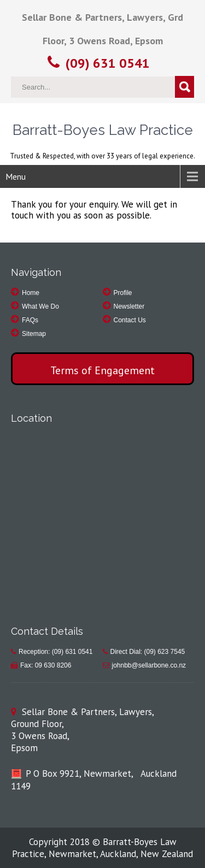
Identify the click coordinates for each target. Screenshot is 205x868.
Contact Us (130, 320)
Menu (16, 176)
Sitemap (34, 334)
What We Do (40, 306)
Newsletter (129, 306)
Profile (123, 293)
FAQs (30, 320)
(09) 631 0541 (108, 63)
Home (31, 293)
